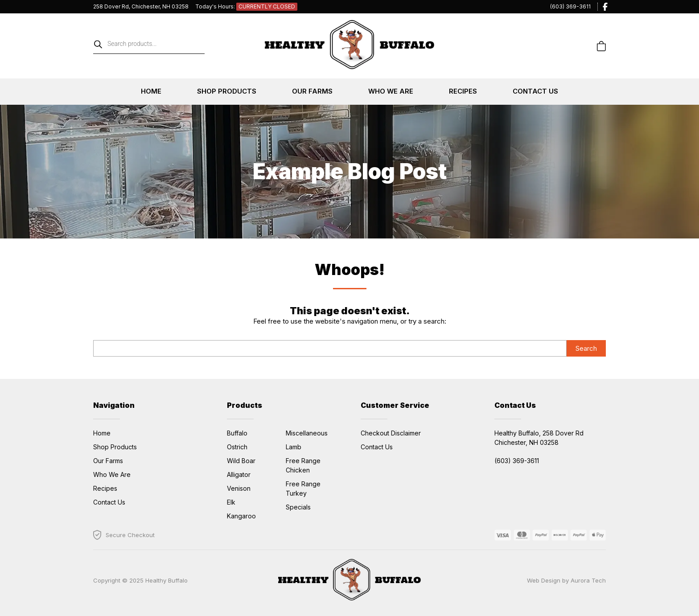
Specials (298, 507)
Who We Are (391, 91)
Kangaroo (241, 516)
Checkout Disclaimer (391, 433)
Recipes (463, 91)
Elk (231, 502)
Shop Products (227, 91)
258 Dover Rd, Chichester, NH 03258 (141, 6)
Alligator (239, 474)
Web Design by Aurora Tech (566, 580)
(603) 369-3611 (570, 6)
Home (151, 91)
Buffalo (237, 433)
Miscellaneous (307, 433)
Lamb (294, 447)
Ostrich (237, 447)
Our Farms (312, 91)
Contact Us (535, 91)
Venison (239, 488)
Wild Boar (241, 461)
